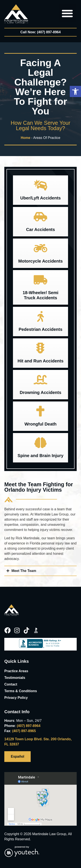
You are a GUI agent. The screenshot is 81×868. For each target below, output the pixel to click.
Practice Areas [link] (16, 671)
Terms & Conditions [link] (21, 691)
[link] (16, 14)
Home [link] (25, 138)
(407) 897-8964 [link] (29, 726)
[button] (75, 91)
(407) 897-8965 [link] (24, 731)
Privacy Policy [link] (16, 698)
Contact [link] (11, 684)
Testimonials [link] (15, 678)
